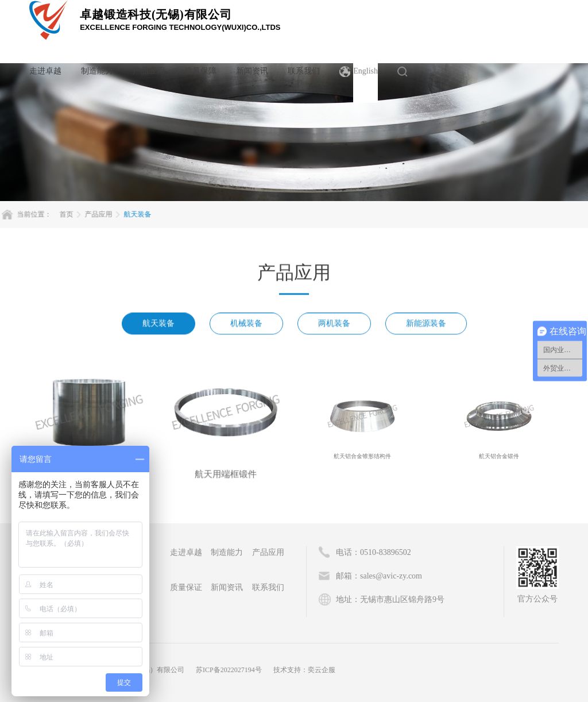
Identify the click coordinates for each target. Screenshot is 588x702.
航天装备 (104, 214)
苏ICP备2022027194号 (229, 670)
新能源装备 (426, 327)
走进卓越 (45, 71)
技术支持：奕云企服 (304, 670)
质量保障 (200, 71)
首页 (33, 214)
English (365, 71)
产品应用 (149, 71)
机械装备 (246, 327)
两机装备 (334, 327)
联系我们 (304, 71)
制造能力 (97, 71)
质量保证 (186, 587)
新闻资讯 (252, 71)
